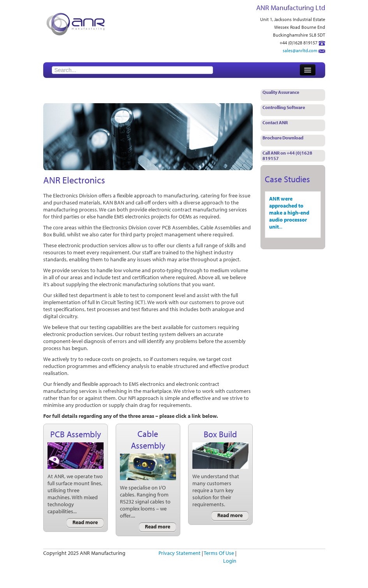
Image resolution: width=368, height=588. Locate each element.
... (281, 227)
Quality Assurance (281, 92)
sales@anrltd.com (300, 50)
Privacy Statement (180, 553)
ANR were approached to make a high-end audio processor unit (289, 213)
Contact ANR (275, 122)
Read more (85, 522)
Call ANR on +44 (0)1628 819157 (287, 156)
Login (230, 561)
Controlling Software (284, 107)
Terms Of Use (219, 553)
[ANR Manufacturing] (76, 23)
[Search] (132, 70)
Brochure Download (283, 138)
